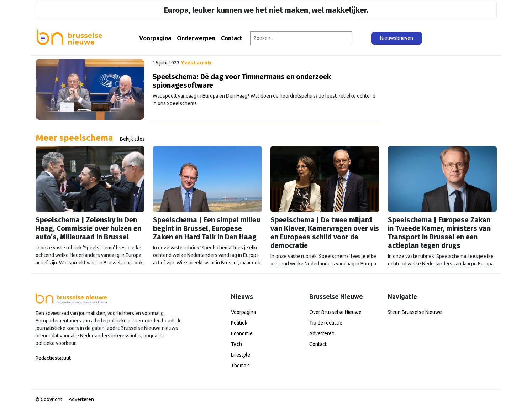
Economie (242, 333)
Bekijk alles (132, 139)
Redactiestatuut (53, 358)
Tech (236, 344)
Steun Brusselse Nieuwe (415, 312)
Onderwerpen (196, 38)
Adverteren (322, 333)
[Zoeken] (362, 38)
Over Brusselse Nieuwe (335, 312)
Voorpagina (155, 38)
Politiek (239, 323)
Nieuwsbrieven (397, 38)
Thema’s (240, 366)
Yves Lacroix (196, 63)
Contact (232, 38)
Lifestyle (241, 355)
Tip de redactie (326, 323)
